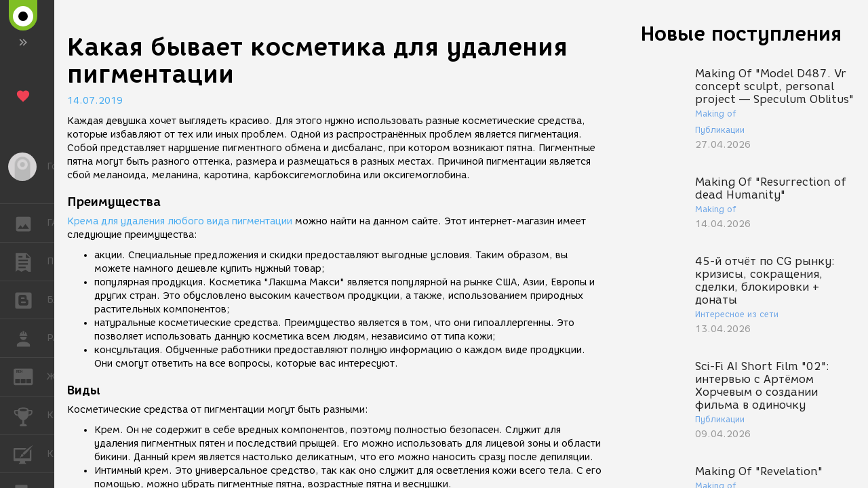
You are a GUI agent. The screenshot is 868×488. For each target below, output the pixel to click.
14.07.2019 (95, 101)
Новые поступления (741, 34)
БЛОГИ (30, 299)
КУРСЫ (30, 453)
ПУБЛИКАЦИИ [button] (30, 262)
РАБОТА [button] (30, 338)
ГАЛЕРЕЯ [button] (30, 223)
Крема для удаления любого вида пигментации (180, 221)
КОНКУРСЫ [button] (30, 415)
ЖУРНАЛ (30, 376)
